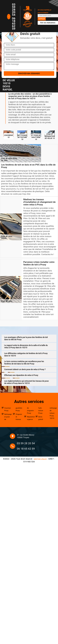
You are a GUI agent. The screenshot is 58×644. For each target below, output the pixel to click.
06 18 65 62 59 (14, 24)
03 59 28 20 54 (14, 10)
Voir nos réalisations (48, 23)
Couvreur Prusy (8, 409)
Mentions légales (40, 459)
